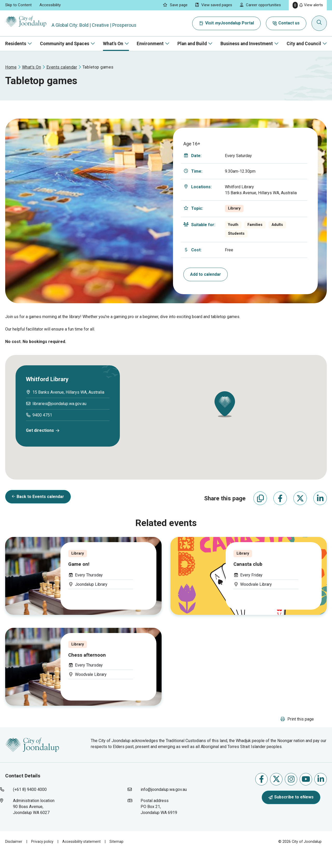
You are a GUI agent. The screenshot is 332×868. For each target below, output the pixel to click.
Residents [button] (16, 44)
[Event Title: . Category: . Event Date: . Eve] (83, 584)
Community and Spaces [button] (65, 44)
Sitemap (119, 857)
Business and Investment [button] (247, 44)
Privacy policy (43, 857)
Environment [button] (150, 44)
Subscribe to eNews (291, 813)
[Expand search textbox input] (320, 23)
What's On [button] (113, 44)
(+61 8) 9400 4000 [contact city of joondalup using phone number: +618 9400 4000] (30, 805)
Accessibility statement (84, 857)
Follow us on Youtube (306, 795)
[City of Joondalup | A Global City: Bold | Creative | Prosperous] (32, 23)
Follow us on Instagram (291, 795)
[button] (225, 404)
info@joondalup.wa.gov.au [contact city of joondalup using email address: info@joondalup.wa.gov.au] (164, 805)
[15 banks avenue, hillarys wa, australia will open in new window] (68, 392)
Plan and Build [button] (192, 44)
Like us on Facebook (261, 795)
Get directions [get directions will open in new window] (40, 430)
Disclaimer (14, 857)
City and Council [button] (304, 44)
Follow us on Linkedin (321, 795)
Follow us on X (276, 795)
